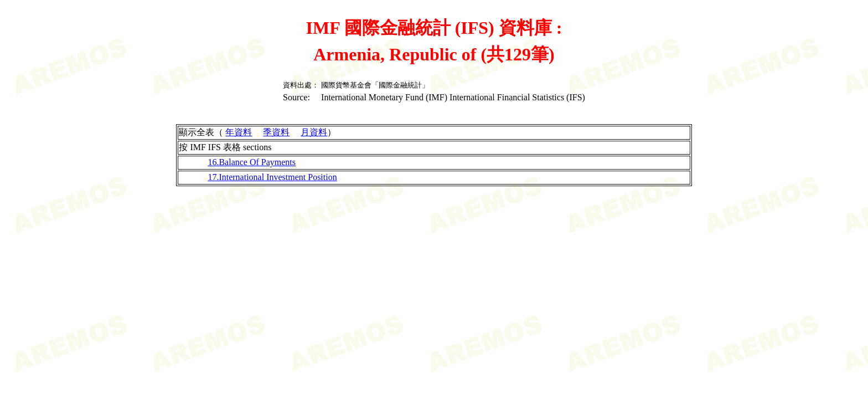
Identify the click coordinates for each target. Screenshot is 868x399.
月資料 (314, 132)
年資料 (239, 132)
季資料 (276, 132)
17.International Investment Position (272, 177)
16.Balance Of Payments (252, 162)
